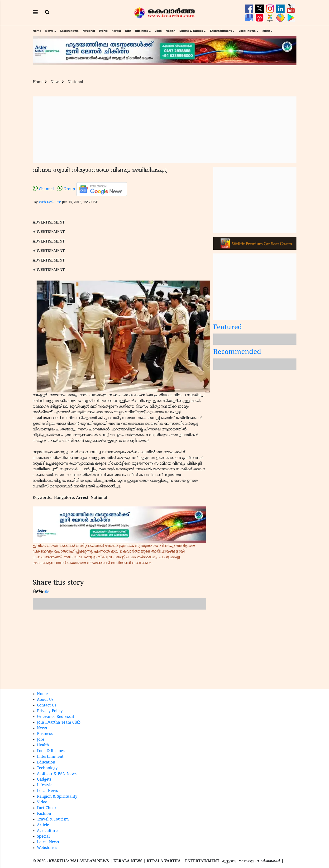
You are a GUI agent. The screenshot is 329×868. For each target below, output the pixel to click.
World (103, 31)
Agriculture (47, 831)
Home (37, 31)
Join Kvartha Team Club (59, 723)
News (49, 31)
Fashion (44, 814)
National (89, 31)
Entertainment (221, 31)
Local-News (247, 31)
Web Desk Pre (50, 202)
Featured (228, 328)
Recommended (237, 352)
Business (142, 31)
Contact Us (47, 706)
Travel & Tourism (53, 820)
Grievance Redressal (56, 717)
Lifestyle (45, 785)
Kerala (116, 31)
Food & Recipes (51, 751)
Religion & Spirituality (57, 797)
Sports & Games (191, 31)
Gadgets (44, 780)
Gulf (128, 31)
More (266, 31)
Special (43, 837)
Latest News (69, 31)
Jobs (158, 31)
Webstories (47, 848)
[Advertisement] (165, 130)
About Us (45, 700)
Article (43, 825)
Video (42, 802)
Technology (47, 768)
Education (46, 763)
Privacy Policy (50, 711)
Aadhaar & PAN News (57, 774)
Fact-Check (47, 808)
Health (170, 31)
